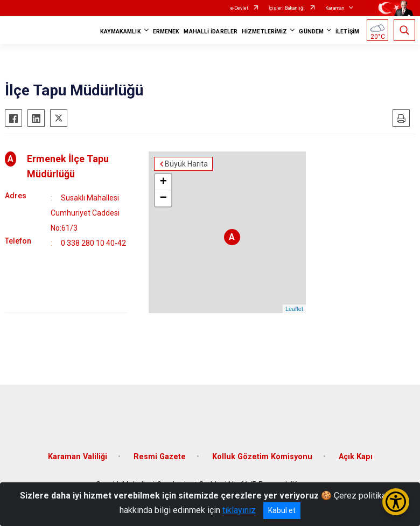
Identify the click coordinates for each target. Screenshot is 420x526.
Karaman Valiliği (78, 457)
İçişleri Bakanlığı (287, 8)
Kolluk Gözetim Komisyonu (262, 457)
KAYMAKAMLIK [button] (121, 32)
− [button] (163, 198)
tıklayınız (239, 510)
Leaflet (294, 309)
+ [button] (163, 182)
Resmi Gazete (160, 457)
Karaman (335, 8)
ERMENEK (166, 32)
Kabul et (282, 510)
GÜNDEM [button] (311, 32)
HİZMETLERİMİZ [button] (264, 32)
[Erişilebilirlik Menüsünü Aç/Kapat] (396, 502)
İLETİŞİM (347, 32)
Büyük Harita (186, 164)
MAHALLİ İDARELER (211, 32)
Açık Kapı (356, 457)
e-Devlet (239, 8)
